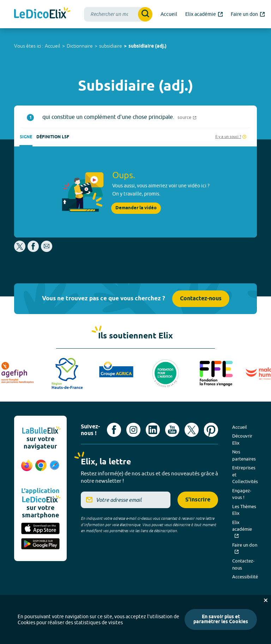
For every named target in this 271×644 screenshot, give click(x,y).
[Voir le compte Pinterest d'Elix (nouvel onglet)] (211, 430)
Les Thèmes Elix (244, 510)
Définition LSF (53, 137)
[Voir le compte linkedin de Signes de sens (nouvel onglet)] (153, 430)
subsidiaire (111, 46)
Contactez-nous (201, 299)
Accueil (53, 46)
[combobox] (118, 14)
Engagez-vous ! (242, 494)
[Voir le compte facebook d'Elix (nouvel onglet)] (114, 430)
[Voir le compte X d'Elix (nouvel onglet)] (192, 430)
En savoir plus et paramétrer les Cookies (221, 619)
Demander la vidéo (136, 208)
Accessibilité (245, 577)
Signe (26, 137)
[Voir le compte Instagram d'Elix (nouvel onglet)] (133, 430)
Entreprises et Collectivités (245, 474)
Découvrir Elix (242, 439)
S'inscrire (198, 500)
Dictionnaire (80, 46)
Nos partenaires (244, 455)
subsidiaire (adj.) (147, 46)
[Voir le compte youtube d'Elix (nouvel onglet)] (172, 430)
